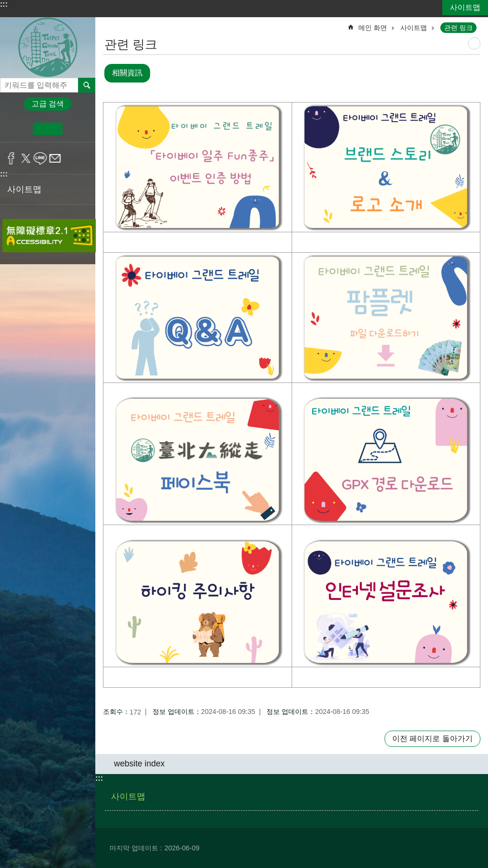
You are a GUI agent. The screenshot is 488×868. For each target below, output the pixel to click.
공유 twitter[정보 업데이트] (26, 158)
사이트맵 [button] (24, 189)
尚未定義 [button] (474, 43)
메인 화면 (373, 28)
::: (4, 4)
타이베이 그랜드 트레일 (48, 47)
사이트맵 (465, 7)
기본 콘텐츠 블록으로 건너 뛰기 (5, 5)
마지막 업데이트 (134, 848)
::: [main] (109, 24)
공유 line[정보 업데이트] (40, 158)
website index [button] (139, 763)
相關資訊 (127, 73)
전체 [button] (87, 85)
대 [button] (77, 129)
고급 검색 (48, 104)
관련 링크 (458, 28)
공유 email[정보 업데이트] (55, 158)
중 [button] (47, 129)
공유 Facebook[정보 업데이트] (11, 158)
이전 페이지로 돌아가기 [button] (432, 739)
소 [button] (18, 129)
